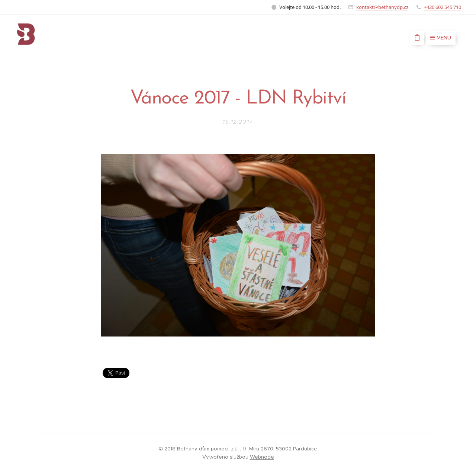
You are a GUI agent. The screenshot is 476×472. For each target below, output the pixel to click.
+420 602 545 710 (443, 7)
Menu (441, 38)
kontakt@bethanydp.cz (382, 7)
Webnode (262, 457)
